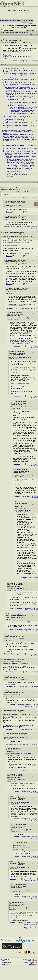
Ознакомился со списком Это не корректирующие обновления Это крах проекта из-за (17, 131)
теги (25, 10)
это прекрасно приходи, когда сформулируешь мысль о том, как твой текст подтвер (24, 107)
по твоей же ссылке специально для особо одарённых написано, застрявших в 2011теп (21, 97)
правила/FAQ (10, 20)
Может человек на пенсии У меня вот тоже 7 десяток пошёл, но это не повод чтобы (21, 169)
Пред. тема (29, 929)
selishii (30, 84)
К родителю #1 (21, 227)
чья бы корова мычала (14, 175)
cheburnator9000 (31, 93)
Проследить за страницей (6, 963)
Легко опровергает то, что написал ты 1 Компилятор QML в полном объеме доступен (23, 112)
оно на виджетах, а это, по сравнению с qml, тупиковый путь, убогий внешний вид (18, 88)
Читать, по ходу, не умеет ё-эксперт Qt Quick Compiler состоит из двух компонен (22, 102)
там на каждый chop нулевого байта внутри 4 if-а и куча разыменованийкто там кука (19, 79)
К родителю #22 (27, 879)
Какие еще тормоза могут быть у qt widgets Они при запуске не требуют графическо (22, 93)
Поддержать (33, 962)
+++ (15, 10)
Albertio (25, 70)
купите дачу (12, 173)
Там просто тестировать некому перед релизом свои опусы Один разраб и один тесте (19, 138)
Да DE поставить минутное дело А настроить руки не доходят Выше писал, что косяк (21, 160)
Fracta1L (15, 122)
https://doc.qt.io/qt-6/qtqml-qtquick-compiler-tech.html (21, 339)
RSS (30, 23)
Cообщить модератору (31, 61)
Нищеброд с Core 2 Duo (15, 162)
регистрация (21, 20)
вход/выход (25, 21)
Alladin (9, 69)
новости (10, 10)
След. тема (35, 929)
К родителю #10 (27, 705)
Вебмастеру (33, 964)
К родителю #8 (27, 608)
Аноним (18, 75)
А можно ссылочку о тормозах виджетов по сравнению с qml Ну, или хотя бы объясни (19, 117)
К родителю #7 (27, 629)
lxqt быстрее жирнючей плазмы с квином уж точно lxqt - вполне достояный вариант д (20, 125)
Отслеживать (34, 35)
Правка (21, 61)
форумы (3, 20)
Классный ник (13, 164)
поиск (14, 20)
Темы (36, 928)
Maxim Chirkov (32, 961)
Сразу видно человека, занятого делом (18, 156)
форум (20, 10)
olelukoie (34, 102)
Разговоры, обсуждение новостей (17, 33)
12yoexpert (23, 79)
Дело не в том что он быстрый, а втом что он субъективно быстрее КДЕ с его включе (17, 83)
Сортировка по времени (28, 182)
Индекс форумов (30, 928)
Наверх (21, 197)
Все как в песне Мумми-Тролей (13, 70)
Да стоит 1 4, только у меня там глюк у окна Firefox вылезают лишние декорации (20, 152)
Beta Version (22, 148)
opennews (14, 43)
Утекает (4, 69)
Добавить (24, 962)
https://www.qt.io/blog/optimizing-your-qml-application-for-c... (24, 388)
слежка (30, 20)
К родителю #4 (21, 654)
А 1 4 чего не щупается (11, 148)
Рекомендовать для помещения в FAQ (17, 928)
